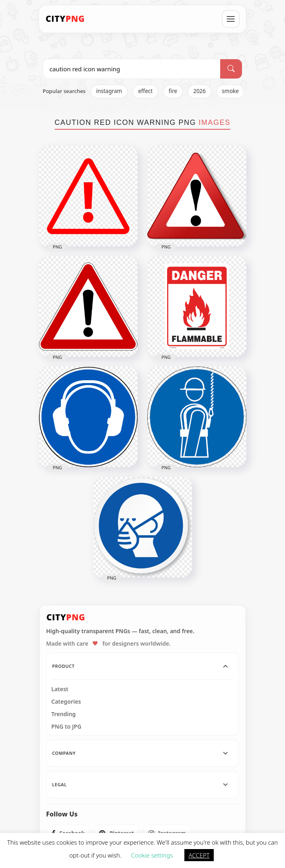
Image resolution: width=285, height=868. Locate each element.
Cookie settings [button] (152, 855)
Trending (64, 714)
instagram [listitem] (109, 91)
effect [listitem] (145, 91)
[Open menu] (231, 19)
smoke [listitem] (230, 91)
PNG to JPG (67, 727)
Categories (66, 702)
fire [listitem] (173, 91)
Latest (60, 689)
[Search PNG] (132, 69)
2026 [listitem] (199, 91)
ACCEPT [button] (199, 855)
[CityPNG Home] (65, 19)
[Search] (231, 69)
